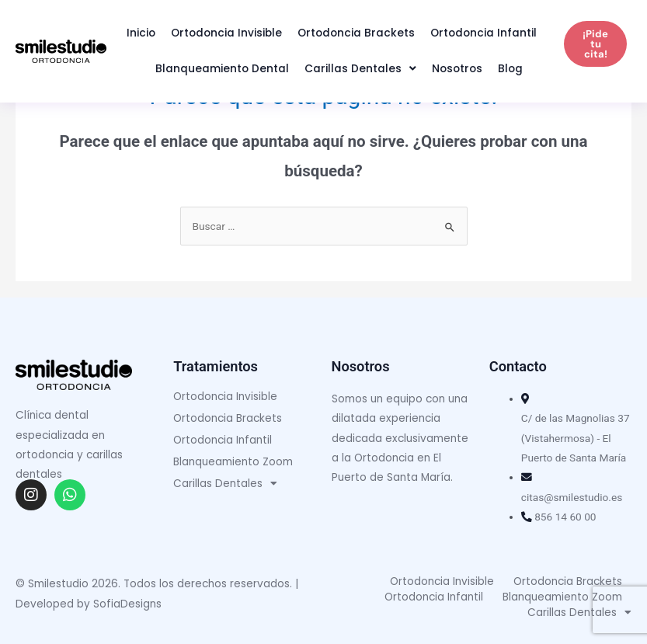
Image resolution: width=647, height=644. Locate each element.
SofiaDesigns (127, 604)
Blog (510, 69)
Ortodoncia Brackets (356, 33)
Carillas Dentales (360, 69)
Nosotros (457, 69)
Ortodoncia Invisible (226, 33)
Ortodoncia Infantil (484, 33)
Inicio (141, 33)
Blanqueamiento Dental (222, 69)
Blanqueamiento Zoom (233, 462)
